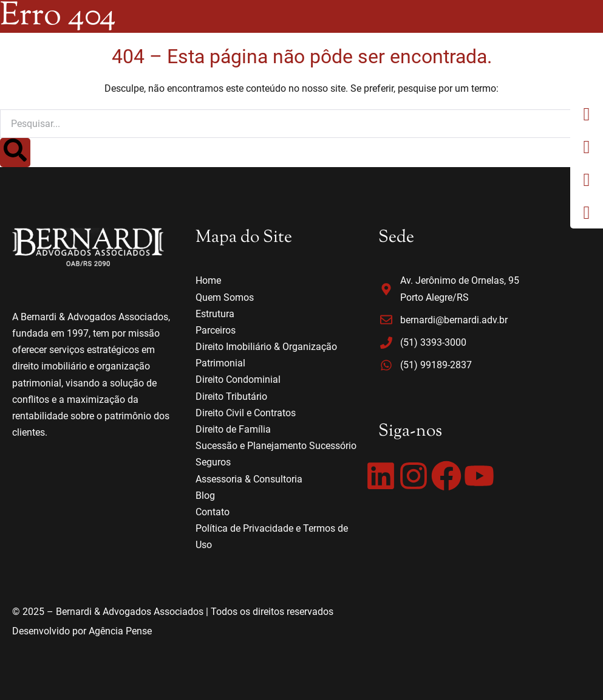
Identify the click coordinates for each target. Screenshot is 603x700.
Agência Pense (120, 631)
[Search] (15, 153)
